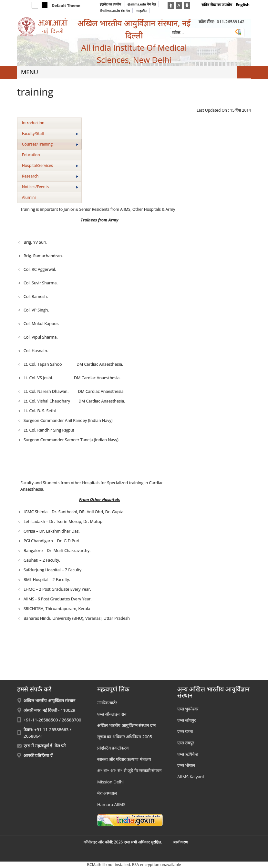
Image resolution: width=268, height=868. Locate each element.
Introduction (33, 123)
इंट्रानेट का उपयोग (111, 4)
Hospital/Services (50, 165)
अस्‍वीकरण (180, 842)
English (243, 5)
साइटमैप (141, 11)
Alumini (29, 197)
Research (50, 176)
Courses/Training (50, 144)
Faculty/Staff (50, 133)
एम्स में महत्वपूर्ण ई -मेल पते (45, 746)
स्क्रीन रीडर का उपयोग (217, 5)
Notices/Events (50, 187)
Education (31, 155)
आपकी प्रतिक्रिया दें (38, 755)
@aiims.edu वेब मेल (142, 4)
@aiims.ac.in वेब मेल (115, 11)
